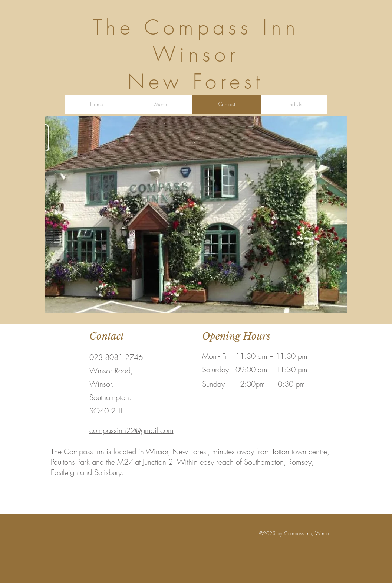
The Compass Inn (196, 27)
